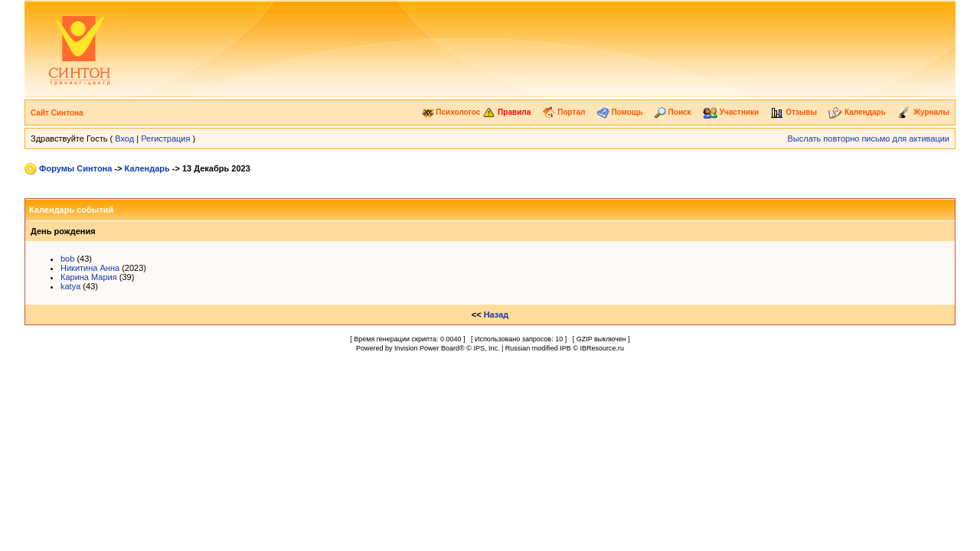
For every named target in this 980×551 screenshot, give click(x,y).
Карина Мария (89, 277)
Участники (731, 112)
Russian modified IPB (538, 348)
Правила (506, 112)
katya (70, 286)
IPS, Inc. (486, 348)
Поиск (673, 112)
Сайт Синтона (57, 113)
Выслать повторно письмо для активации (868, 139)
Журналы (923, 112)
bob (67, 259)
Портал (563, 112)
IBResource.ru (602, 348)
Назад (497, 315)
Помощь (620, 112)
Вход (124, 139)
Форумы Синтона (75, 168)
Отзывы (794, 112)
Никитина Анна (90, 268)
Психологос (451, 112)
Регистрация (165, 139)
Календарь (857, 112)
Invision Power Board (427, 348)
